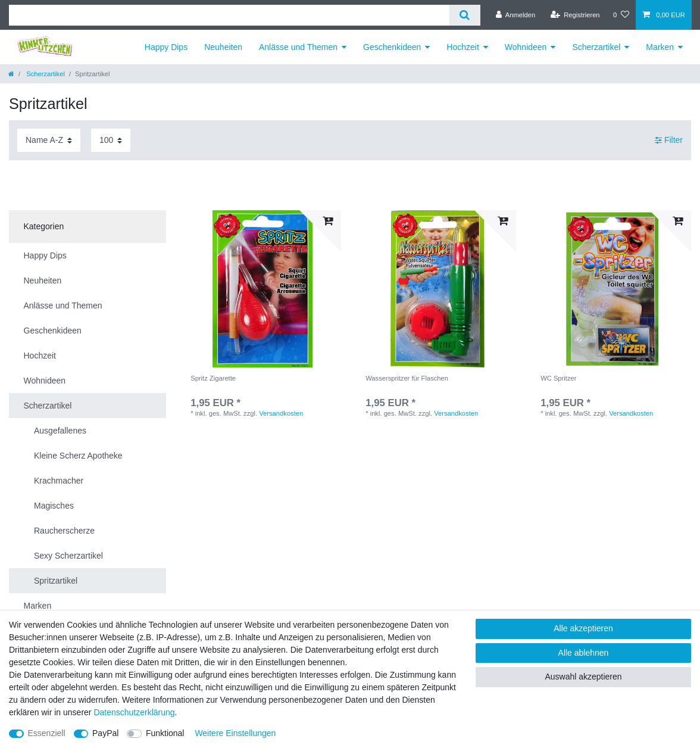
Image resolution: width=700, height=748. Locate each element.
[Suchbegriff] (229, 15)
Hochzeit (462, 47)
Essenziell (47, 733)
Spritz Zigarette (213, 378)
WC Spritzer (558, 378)
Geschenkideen (392, 47)
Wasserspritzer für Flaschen (407, 378)
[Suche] (465, 15)
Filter (669, 140)
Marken (660, 47)
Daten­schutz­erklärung (134, 712)
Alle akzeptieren (583, 628)
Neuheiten (223, 47)
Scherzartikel (596, 47)
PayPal (105, 733)
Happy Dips (166, 47)
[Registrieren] (575, 15)
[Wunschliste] (621, 15)
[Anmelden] (516, 15)
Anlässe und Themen (298, 47)
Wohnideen (526, 47)
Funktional (165, 733)
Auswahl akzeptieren (583, 677)
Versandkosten (281, 413)
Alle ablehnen (584, 653)
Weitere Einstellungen (235, 733)
